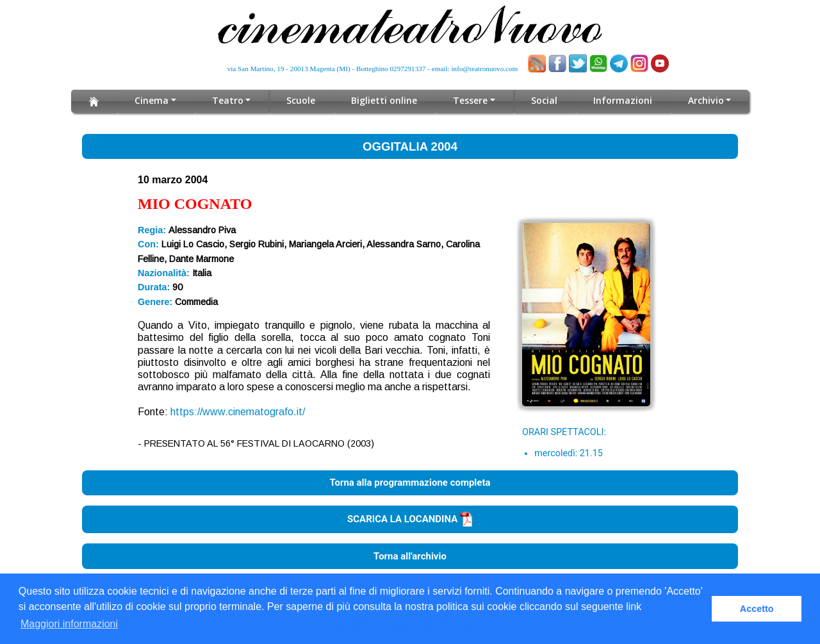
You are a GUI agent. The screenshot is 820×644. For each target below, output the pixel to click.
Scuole (301, 100)
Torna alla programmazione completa (410, 483)
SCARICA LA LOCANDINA (410, 519)
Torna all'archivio (410, 556)
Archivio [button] (706, 100)
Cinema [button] (152, 100)
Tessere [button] (471, 100)
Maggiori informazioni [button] (69, 624)
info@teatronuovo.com (485, 69)
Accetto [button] (757, 609)
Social (544, 100)
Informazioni (623, 100)
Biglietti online (385, 100)
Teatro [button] (228, 100)
